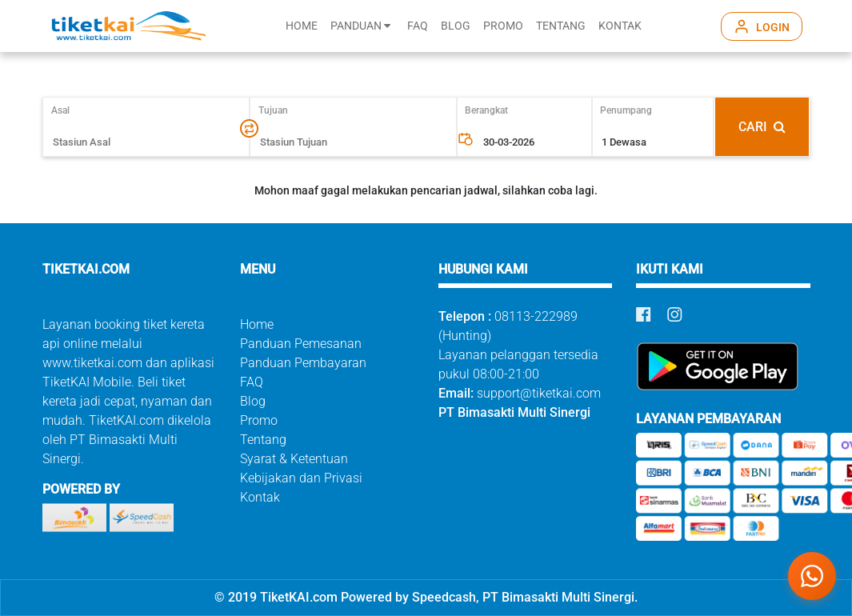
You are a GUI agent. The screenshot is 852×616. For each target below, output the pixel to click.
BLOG (456, 26)
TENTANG (561, 26)
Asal (68, 110)
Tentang (263, 440)
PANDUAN (360, 26)
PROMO (503, 26)
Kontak (260, 497)
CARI (762, 127)
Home (257, 324)
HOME (302, 26)
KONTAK (620, 26)
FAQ (418, 26)
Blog (253, 401)
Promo (259, 420)
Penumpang (626, 110)
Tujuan (273, 110)
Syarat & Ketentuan (294, 459)
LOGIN (773, 27)
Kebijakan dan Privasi (301, 478)
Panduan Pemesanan (301, 344)
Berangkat (486, 110)
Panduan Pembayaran (303, 363)
